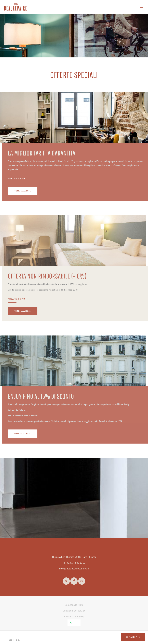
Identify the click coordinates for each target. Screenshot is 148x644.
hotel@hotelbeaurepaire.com (74, 569)
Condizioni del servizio (74, 611)
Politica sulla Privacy (74, 617)
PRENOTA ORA (133, 637)
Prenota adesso (34, 191)
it (76, 623)
